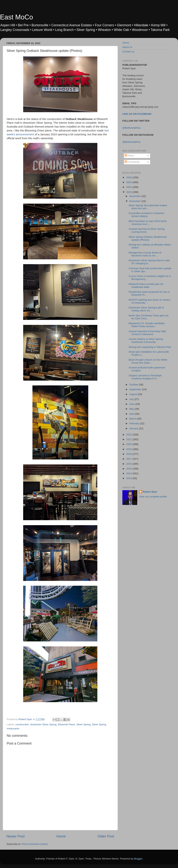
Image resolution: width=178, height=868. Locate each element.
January (134, 428)
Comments (132, 162)
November (135, 201)
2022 (129, 435)
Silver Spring (84, 724)
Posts (129, 156)
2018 (129, 454)
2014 (129, 473)
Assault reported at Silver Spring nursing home (147, 230)
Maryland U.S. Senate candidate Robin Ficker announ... (147, 325)
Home (61, 836)
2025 (129, 182)
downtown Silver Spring (43, 724)
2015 (129, 469)
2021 (129, 439)
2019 (129, 449)
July (132, 399)
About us (127, 47)
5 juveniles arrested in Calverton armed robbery (147, 215)
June (132, 404)
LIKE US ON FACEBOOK (137, 114)
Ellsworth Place (66, 724)
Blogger (138, 859)
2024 (129, 187)
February (135, 423)
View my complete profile (153, 497)
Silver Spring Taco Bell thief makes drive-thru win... (148, 207)
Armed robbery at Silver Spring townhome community (146, 341)
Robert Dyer (150, 492)
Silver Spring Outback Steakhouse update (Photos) (148, 238)
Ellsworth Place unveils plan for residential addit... (146, 286)
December (135, 196)
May (132, 409)
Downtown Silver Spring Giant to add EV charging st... (149, 262)
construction (22, 724)
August (133, 394)
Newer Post (16, 836)
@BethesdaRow (131, 128)
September (136, 389)
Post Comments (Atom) (35, 844)
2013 (129, 478)
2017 (129, 459)
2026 (129, 177)
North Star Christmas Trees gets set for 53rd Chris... (149, 317)
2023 (129, 192)
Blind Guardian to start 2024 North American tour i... (148, 223)
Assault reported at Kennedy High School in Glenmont (147, 333)
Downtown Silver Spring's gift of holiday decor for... (146, 309)
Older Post (106, 836)
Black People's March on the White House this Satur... (148, 361)
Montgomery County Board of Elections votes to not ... (145, 254)
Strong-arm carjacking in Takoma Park (150, 347)
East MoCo (17, 17)
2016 (129, 464)
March (133, 419)
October (134, 385)
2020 (129, 444)
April (132, 414)
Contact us (128, 52)
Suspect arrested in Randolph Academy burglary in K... (145, 377)
